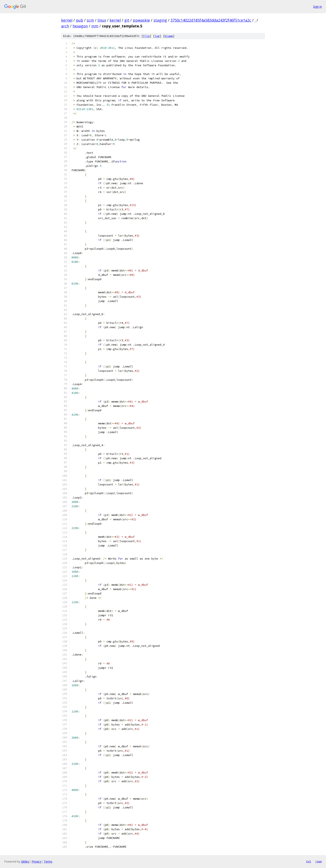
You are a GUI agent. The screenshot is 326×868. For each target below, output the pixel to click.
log (157, 36)
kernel (67, 20)
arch (65, 26)
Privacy (36, 861)
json (319, 861)
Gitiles (25, 861)
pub (80, 20)
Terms (48, 861)
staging (160, 20)
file (146, 36)
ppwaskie (141, 20)
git (127, 20)
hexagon (80, 26)
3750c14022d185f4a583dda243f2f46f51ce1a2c (211, 20)
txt (309, 861)
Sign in (317, 7)
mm (95, 26)
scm (90, 20)
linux (102, 20)
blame (169, 36)
